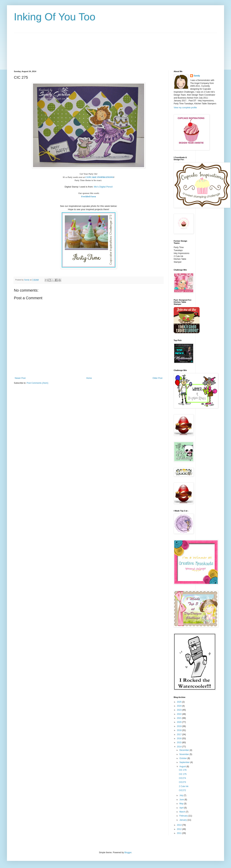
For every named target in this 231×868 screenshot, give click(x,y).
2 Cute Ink (184, 786)
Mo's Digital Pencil (103, 187)
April (182, 808)
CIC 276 (183, 770)
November (185, 754)
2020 (180, 722)
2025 (180, 702)
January (183, 820)
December (185, 750)
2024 (180, 706)
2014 (180, 747)
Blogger (128, 853)
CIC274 (182, 778)
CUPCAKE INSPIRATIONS (99, 177)
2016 (180, 738)
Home (89, 378)
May (182, 804)
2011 (180, 833)
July (182, 795)
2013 (180, 825)
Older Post (157, 378)
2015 (180, 742)
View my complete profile (185, 108)
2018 (180, 730)
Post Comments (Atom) (37, 383)
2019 (180, 726)
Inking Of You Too (55, 17)
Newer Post (20, 378)
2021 (180, 718)
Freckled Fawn (89, 196)
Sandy (197, 76)
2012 (180, 829)
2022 (180, 714)
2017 (180, 734)
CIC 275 (183, 774)
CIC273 (182, 782)
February (184, 816)
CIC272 (182, 790)
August (183, 767)
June (182, 800)
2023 (180, 710)
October (183, 758)
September (185, 762)
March (183, 812)
